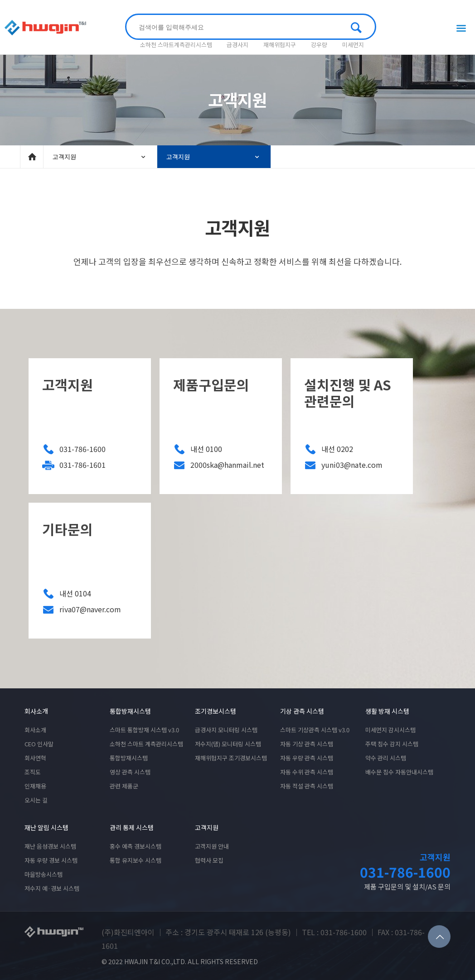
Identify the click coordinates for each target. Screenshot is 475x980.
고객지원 (100, 157)
